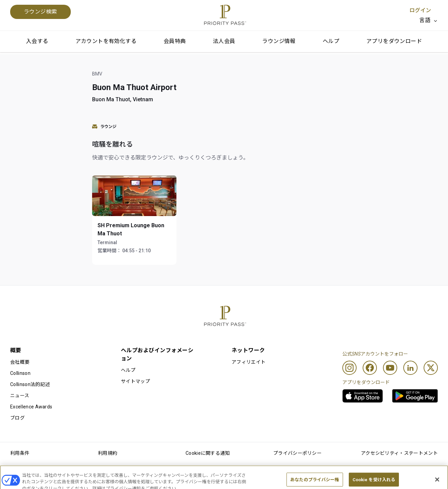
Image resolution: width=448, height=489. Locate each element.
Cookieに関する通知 (208, 453)
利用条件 (20, 453)
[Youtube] (390, 368)
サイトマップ (135, 381)
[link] (363, 396)
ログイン (420, 10)
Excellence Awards (31, 407)
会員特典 (175, 41)
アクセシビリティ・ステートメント (399, 453)
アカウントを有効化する (106, 41)
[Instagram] (349, 368)
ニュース (20, 396)
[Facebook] (370, 368)
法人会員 (224, 41)
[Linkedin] (410, 368)
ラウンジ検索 (40, 12)
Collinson (20, 373)
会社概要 (20, 362)
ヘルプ (331, 41)
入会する (37, 41)
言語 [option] (425, 20)
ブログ (17, 418)
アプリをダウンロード (394, 41)
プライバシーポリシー (297, 453)
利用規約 (108, 453)
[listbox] (429, 20)
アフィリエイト (249, 362)
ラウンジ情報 (279, 41)
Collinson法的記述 (30, 384)
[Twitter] (431, 368)
